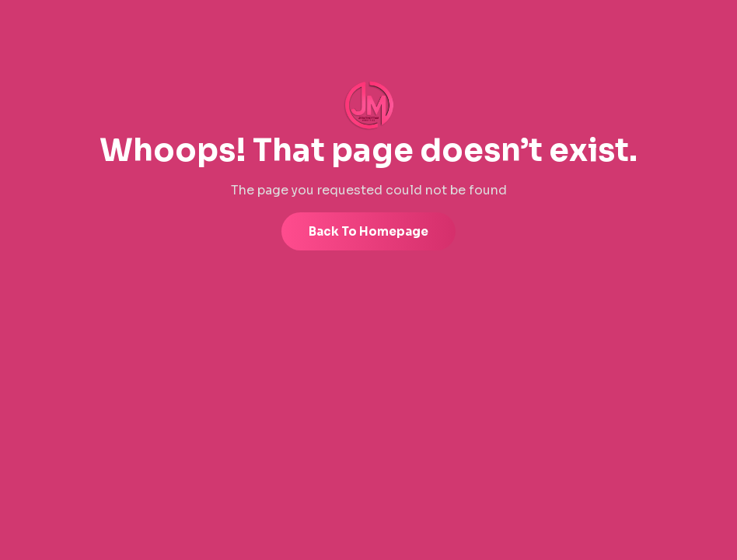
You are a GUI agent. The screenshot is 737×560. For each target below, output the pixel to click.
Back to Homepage (368, 231)
